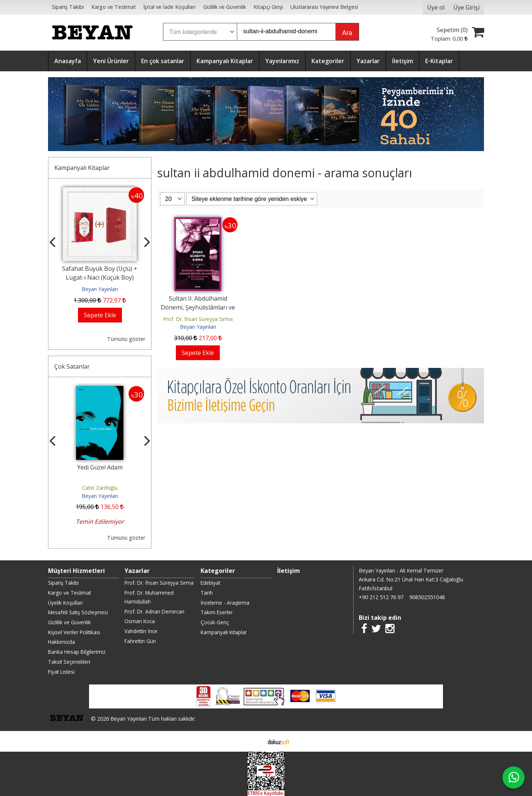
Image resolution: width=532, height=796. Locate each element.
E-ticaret (254, 741)
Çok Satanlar (72, 366)
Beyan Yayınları (100, 289)
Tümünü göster (126, 339)
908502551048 (427, 597)
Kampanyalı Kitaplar (82, 168)
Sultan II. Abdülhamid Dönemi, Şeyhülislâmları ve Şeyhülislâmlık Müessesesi (198, 307)
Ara (347, 33)
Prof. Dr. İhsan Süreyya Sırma (198, 319)
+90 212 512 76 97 (381, 597)
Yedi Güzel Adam (100, 467)
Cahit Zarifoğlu (100, 488)
